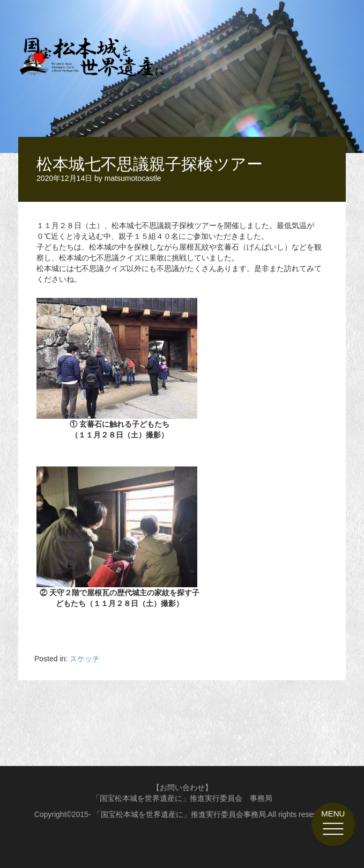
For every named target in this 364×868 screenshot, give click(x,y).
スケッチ (85, 659)
